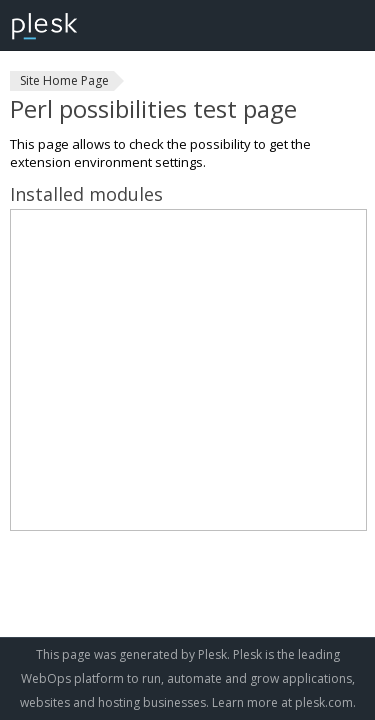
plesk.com (324, 702)
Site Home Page (64, 80)
